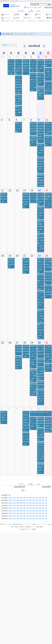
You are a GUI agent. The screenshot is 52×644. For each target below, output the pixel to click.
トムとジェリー (32, 21)
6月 (31, 498)
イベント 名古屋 (31, 529)
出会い (38, 18)
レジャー (6, 14)
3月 (40, 498)
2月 (43, 498)
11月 (14, 498)
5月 (34, 498)
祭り (27, 14)
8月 (24, 498)
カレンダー (35, 8)
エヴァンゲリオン (20, 21)
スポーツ (27, 18)
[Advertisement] (20, 25)
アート (38, 14)
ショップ (6, 18)
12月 (10, 498)
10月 (18, 498)
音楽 (17, 14)
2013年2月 (20, 487)
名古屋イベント (16, 5)
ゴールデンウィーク (44, 21)
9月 (21, 498)
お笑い (17, 18)
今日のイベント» (9, 45)
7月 (28, 498)
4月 (37, 498)
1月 (10, 495)
